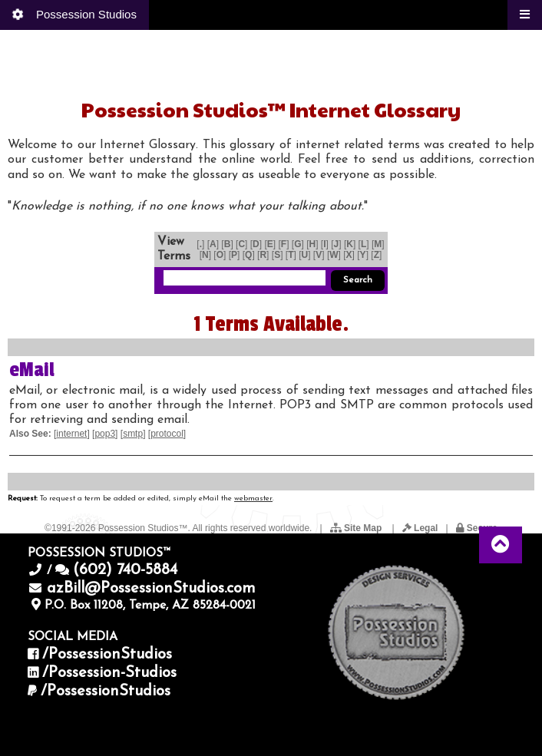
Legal (420, 528)
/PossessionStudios (107, 655)
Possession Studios (74, 15)
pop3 (105, 434)
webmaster (253, 498)
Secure (477, 528)
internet (71, 434)
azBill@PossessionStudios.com (151, 589)
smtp (133, 434)
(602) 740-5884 (125, 570)
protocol (167, 434)
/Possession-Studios (109, 673)
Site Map (357, 528)
